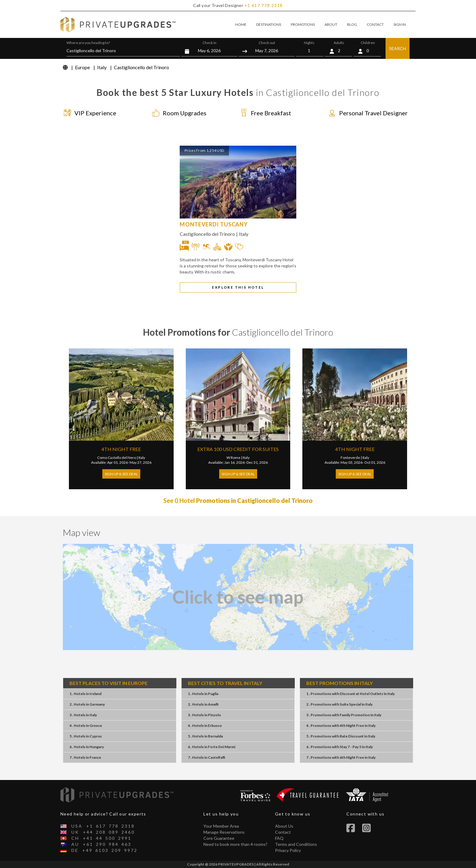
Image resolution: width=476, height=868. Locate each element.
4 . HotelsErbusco (205, 726)
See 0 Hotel (238, 500)
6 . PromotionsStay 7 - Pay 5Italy (340, 747)
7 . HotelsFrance (85, 757)
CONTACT (375, 24)
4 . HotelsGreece (86, 726)
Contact (283, 832)
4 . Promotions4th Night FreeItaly (341, 726)
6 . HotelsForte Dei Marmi (212, 747)
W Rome (233, 458)
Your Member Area (221, 826)
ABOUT (331, 24)
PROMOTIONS (303, 24)
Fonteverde (350, 458)
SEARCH (398, 48)
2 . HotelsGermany (87, 704)
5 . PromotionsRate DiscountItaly (341, 736)
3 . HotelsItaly (83, 715)
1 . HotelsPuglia (203, 694)
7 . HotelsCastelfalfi (207, 757)
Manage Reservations (224, 832)
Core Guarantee (219, 838)
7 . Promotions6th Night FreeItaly (341, 757)
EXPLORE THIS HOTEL (238, 287)
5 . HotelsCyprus (86, 736)
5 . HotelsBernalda (205, 736)
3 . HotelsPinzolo (204, 715)
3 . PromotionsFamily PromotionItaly (344, 715)
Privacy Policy (288, 850)
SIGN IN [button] (400, 24)
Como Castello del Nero (117, 458)
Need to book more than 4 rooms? (235, 844)
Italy (244, 234)
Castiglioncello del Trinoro (207, 234)
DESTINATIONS (269, 24)
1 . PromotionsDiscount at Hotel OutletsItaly (350, 694)
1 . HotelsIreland (85, 694)
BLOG (352, 24)
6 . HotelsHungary (87, 747)
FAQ (279, 838)
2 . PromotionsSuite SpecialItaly (339, 704)
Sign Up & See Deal (121, 474)
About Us (284, 826)
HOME (241, 24)
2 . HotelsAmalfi (203, 704)
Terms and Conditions (296, 844)
